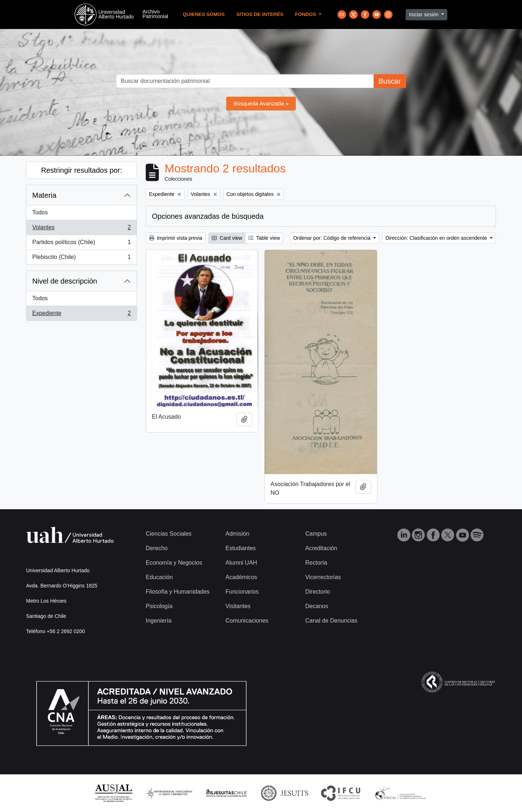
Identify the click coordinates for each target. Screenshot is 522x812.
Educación (159, 577)
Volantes (81, 229)
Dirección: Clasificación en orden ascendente (437, 238)
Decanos (317, 606)
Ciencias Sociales (169, 534)
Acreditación (321, 548)
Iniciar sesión (424, 14)
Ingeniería (159, 621)
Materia (44, 195)
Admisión (237, 534)
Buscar (390, 81)
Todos (40, 212)
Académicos (241, 577)
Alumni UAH (241, 563)
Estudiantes (241, 548)
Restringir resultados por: (81, 170)
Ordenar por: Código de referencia (333, 238)
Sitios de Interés (260, 14)
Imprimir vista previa (176, 238)
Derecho (157, 548)
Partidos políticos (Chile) (81, 244)
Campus (316, 534)
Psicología (159, 606)
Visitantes (238, 606)
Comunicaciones (247, 621)
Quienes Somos (204, 14)
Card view (227, 238)
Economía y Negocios (174, 563)
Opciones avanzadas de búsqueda (208, 216)
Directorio (318, 592)
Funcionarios (242, 592)
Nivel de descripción (65, 281)
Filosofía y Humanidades (178, 592)
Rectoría (316, 563)
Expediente (81, 315)
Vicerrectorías (323, 577)
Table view (264, 238)
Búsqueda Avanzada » (261, 103)
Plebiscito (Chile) (81, 259)
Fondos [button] (306, 14)
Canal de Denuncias (331, 621)
